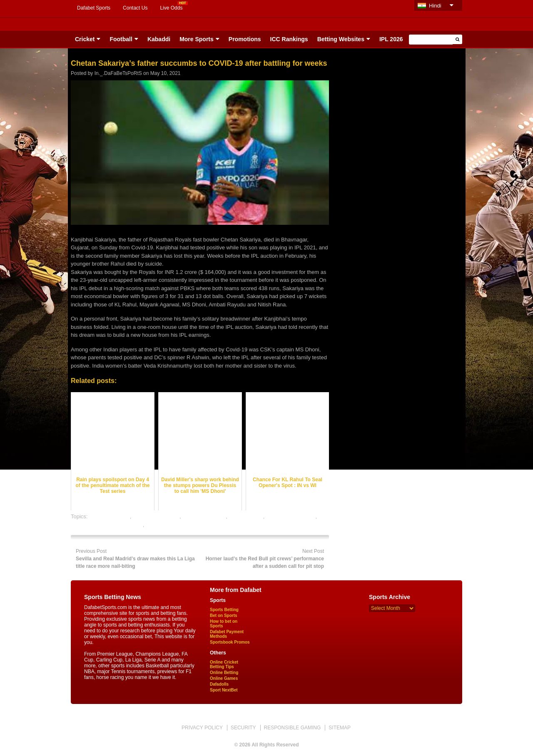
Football (121, 39)
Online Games (224, 678)
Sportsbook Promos (230, 642)
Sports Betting (224, 610)
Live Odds (171, 8)
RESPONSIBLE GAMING (293, 728)
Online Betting (224, 673)
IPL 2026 (391, 39)
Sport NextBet (224, 690)
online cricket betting (291, 516)
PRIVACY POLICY (202, 728)
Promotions (245, 39)
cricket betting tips (204, 516)
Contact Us (135, 8)
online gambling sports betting (107, 525)
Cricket (85, 39)
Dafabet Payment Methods (227, 634)
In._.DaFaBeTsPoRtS (118, 73)
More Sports (197, 39)
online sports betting (170, 525)
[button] (457, 39)
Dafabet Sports (94, 8)
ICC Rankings (289, 39)
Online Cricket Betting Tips (224, 664)
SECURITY (243, 728)
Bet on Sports (224, 615)
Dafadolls (219, 684)
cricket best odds (110, 516)
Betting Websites (341, 39)
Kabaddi (159, 39)
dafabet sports (246, 516)
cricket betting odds (156, 516)
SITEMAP (340, 728)
